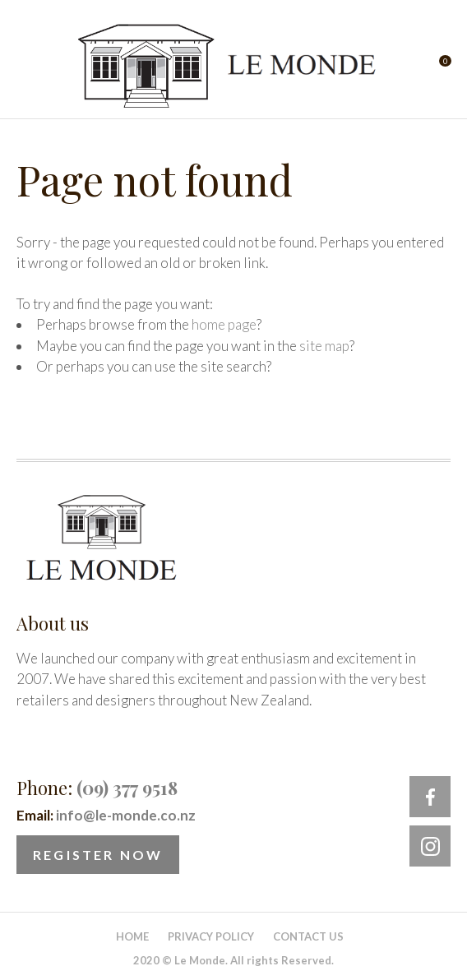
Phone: (97, 788)
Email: (106, 815)
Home (132, 936)
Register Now (98, 855)
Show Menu (26, 66)
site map (324, 346)
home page (224, 324)
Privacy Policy (211, 936)
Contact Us (308, 936)
